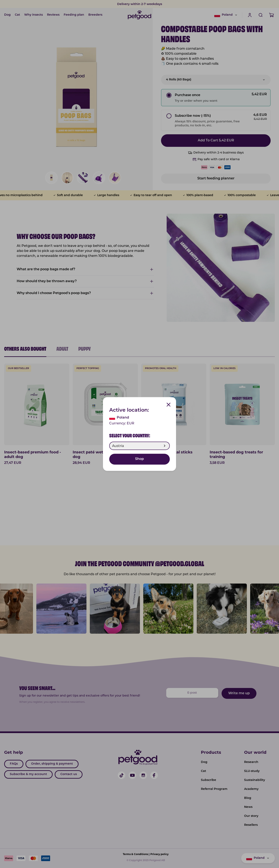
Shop (139, 459)
